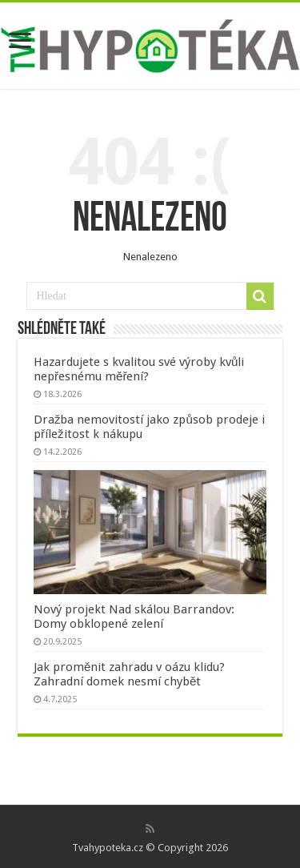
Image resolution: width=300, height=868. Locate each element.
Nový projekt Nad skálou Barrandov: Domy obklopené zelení (134, 617)
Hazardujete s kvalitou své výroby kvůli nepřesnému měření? (139, 369)
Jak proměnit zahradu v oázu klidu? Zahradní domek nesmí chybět (129, 674)
